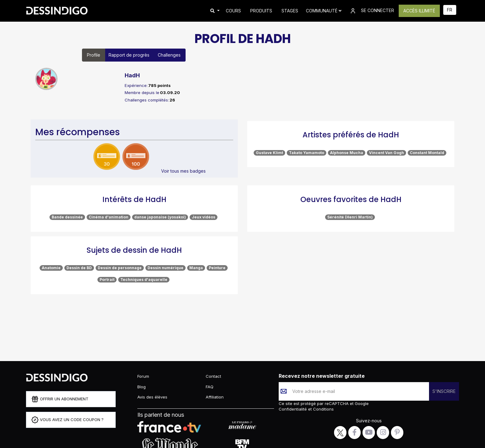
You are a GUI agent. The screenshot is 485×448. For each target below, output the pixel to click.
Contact (213, 376)
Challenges (169, 55)
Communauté (324, 11)
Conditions (323, 409)
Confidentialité (293, 409)
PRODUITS (261, 11)
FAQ (210, 387)
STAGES (290, 11)
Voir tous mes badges (183, 171)
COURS (233, 11)
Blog (142, 387)
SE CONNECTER (372, 11)
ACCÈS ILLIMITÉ (419, 11)
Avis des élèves (152, 397)
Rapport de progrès (129, 55)
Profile (94, 55)
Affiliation (215, 397)
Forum (143, 376)
